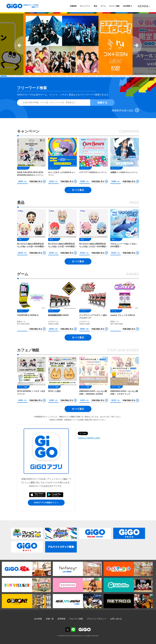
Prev (19, 45)
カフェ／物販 (114, 6)
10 (71, 76)
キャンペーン (85, 6)
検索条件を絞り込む (123, 110)
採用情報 (61, 619)
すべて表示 (78, 190)
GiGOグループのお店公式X (68, 630)
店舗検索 (73, 6)
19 (137, 76)
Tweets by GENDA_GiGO (89, 438)
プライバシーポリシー (97, 619)
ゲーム (103, 6)
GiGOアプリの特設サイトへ (46, 503)
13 (93, 76)
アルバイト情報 (76, 619)
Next (137, 45)
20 (145, 76)
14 (100, 76)
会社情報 (127, 6)
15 (108, 76)
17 (123, 76)
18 (130, 76)
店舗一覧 (50, 619)
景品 (95, 6)
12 (85, 76)
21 (152, 76)
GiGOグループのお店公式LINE (73, 630)
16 (115, 76)
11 (78, 76)
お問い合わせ (116, 619)
